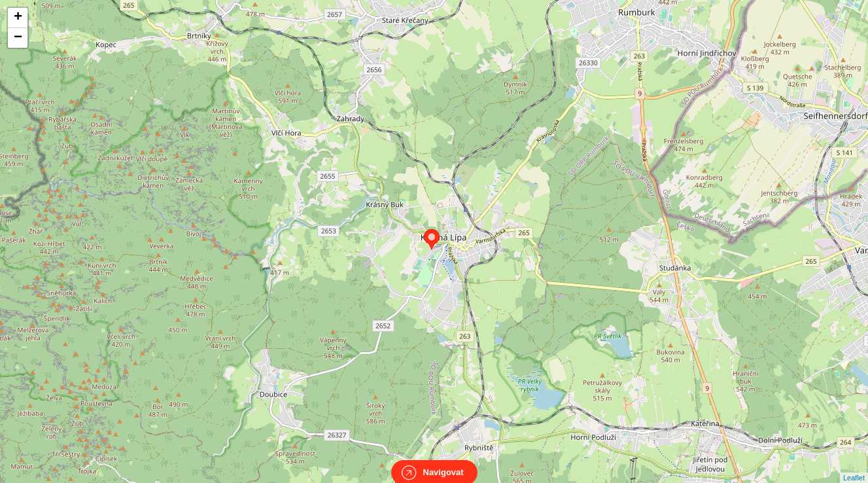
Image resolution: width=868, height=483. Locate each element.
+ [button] (18, 18)
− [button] (18, 38)
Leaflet (854, 466)
